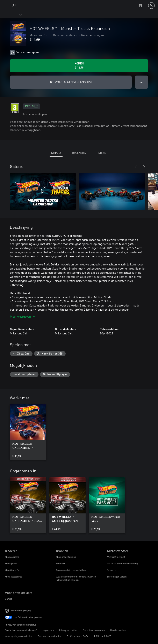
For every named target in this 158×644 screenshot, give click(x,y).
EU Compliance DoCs (77, 636)
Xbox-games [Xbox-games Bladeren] (11, 563)
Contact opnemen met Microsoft (21, 630)
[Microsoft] (79, 3)
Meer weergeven (22, 316)
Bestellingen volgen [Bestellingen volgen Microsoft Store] (117, 577)
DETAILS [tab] (56, 153)
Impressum (48, 630)
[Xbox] (11, 15)
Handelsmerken (118, 630)
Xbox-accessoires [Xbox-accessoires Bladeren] (13, 577)
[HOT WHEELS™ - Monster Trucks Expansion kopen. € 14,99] (79, 66)
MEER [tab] (102, 153)
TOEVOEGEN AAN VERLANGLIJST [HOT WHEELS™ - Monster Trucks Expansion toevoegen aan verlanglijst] (71, 82)
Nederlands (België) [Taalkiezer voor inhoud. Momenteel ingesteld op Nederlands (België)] (21, 610)
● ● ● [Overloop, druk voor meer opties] (142, 82)
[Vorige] (136, 167)
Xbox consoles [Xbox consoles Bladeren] (12, 557)
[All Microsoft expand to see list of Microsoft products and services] (5, 6)
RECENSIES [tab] (79, 153)
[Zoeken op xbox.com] (14, 5)
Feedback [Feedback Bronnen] (61, 563)
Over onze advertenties (49, 636)
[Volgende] (144, 167)
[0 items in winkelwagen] (142, 6)
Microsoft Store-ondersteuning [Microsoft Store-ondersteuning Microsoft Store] (122, 563)
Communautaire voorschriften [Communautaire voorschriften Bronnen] (71, 570)
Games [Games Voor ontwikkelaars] (8, 599)
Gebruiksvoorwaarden (94, 630)
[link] (28, 432)
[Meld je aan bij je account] (151, 6)
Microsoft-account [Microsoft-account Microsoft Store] (116, 557)
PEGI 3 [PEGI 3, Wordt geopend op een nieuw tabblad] (31, 106)
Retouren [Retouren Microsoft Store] (112, 570)
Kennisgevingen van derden (19, 636)
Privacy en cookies (68, 630)
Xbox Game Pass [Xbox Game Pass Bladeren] (13, 570)
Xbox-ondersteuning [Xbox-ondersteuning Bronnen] (66, 557)
